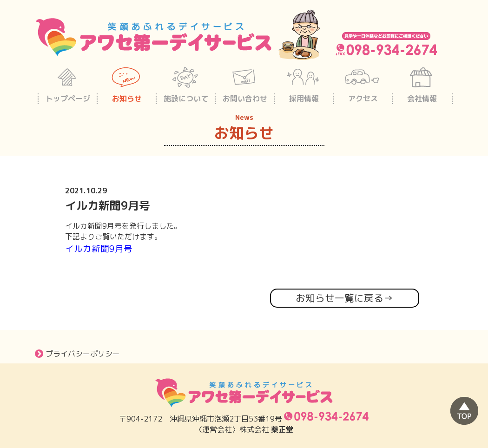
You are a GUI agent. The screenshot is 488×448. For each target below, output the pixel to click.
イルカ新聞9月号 (99, 249)
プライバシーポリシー (77, 354)
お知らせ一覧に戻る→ (344, 298)
